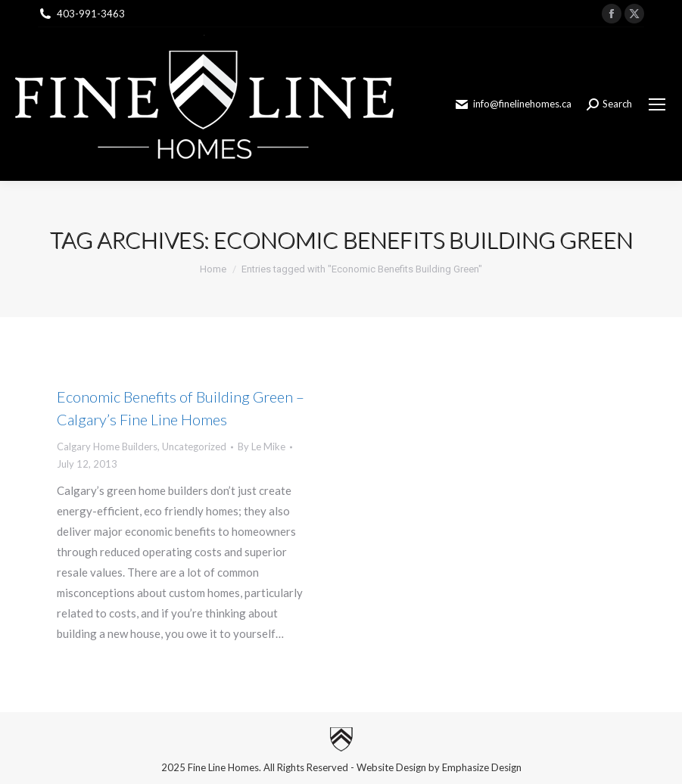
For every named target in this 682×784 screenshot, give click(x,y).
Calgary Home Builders (107, 446)
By (262, 446)
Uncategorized (194, 446)
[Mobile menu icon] (657, 104)
